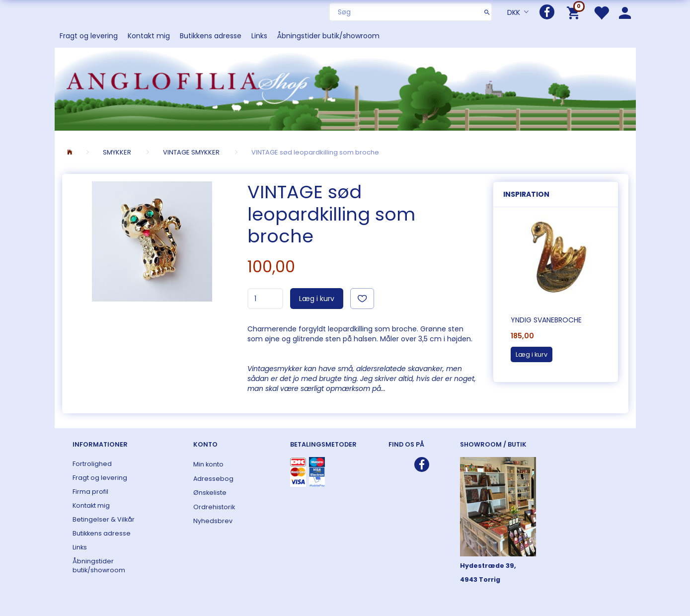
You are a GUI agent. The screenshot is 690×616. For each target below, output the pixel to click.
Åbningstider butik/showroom (328, 36)
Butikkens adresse (211, 36)
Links (259, 36)
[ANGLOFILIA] (345, 88)
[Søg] (487, 12)
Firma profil (90, 492)
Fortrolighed (92, 464)
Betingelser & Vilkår (104, 519)
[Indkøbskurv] (575, 12)
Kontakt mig (149, 36)
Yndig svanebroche (546, 320)
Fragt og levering (89, 36)
